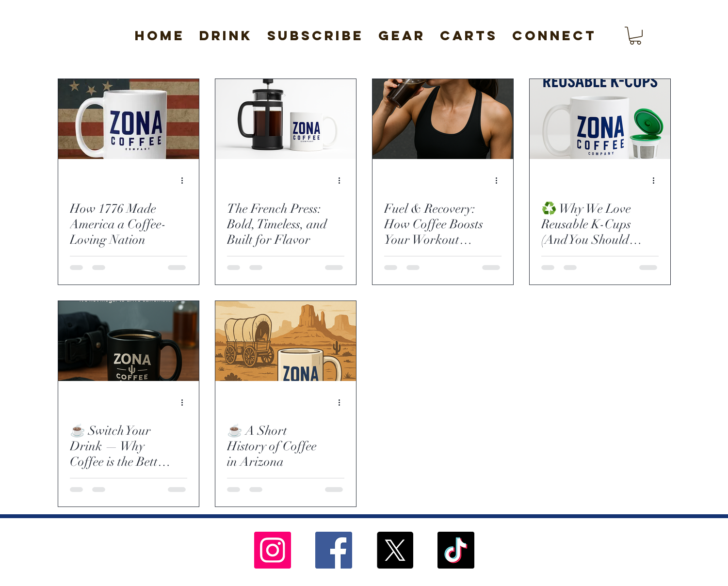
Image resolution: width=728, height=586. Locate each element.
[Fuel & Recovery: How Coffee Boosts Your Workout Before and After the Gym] (443, 119)
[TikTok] (456, 550)
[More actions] (186, 181)
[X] (395, 550)
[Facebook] (334, 550)
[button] (226, 36)
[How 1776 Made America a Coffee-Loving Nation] (129, 119)
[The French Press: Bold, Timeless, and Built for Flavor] (286, 119)
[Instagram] (273, 550)
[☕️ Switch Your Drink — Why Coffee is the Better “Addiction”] (129, 341)
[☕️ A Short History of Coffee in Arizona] (286, 341)
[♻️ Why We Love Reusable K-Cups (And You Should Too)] (600, 119)
